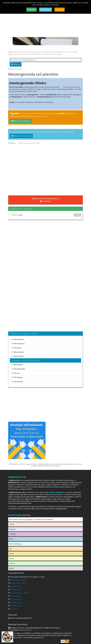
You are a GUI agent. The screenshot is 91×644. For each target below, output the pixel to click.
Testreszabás (46, 10)
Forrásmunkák (15, 596)
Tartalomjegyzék (16, 599)
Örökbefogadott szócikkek (20, 593)
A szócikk (13, 609)
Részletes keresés (15, 69)
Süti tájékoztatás (16, 590)
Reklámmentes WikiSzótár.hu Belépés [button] (45, 200)
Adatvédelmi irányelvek (18, 580)
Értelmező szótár (16, 602)
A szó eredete (15, 606)
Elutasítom (60, 10)
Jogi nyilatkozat (15, 586)
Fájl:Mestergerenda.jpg (71, 87)
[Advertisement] (45, 21)
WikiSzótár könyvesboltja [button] (21, 136)
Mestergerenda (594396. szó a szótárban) (26, 360)
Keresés (16, 64)
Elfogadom (32, 10)
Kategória (12, 143)
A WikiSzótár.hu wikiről (18, 583)
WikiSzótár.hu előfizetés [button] (21, 121)
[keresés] (41, 215)
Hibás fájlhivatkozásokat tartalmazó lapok (29, 143)
